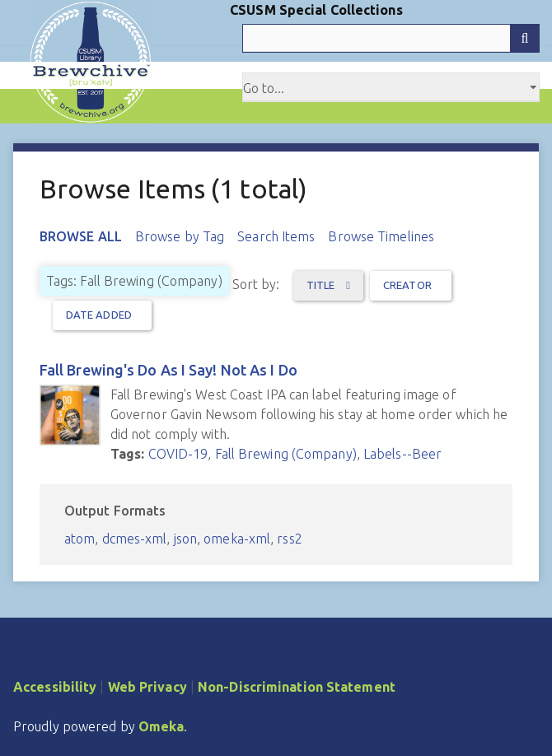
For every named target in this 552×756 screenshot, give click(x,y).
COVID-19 (178, 454)
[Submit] (525, 38)
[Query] (391, 38)
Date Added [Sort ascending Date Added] (99, 315)
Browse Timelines (381, 236)
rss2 (289, 539)
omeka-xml (237, 539)
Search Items (276, 236)
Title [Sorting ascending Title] (322, 285)
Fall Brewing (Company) (286, 454)
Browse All (81, 236)
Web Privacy (147, 687)
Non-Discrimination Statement (297, 687)
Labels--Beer (402, 454)
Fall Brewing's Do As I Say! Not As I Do (168, 370)
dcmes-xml (135, 539)
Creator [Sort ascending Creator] (407, 285)
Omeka (161, 726)
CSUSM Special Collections (316, 10)
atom (80, 539)
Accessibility (55, 687)
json (185, 539)
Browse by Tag (180, 236)
